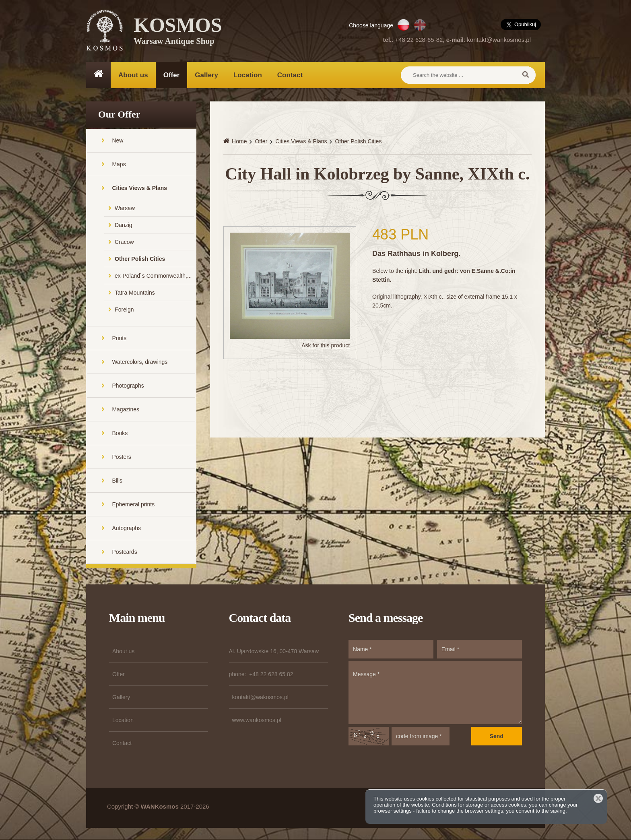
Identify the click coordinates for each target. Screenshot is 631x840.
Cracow (124, 242)
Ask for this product (326, 345)
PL (403, 25)
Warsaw (125, 208)
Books (120, 433)
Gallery (206, 75)
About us (133, 75)
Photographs (128, 386)
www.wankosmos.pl (257, 720)
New (118, 140)
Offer (172, 75)
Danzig (124, 225)
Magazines (126, 409)
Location (248, 75)
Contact (290, 75)
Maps (119, 164)
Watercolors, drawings (140, 362)
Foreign (124, 310)
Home (239, 141)
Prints (119, 338)
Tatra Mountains (135, 293)
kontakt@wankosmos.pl (499, 40)
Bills (117, 481)
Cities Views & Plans (139, 188)
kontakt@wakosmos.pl (260, 697)
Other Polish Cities (140, 259)
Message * (435, 693)
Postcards (124, 552)
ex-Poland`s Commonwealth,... (153, 276)
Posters (121, 457)
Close (598, 798)
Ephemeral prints (133, 504)
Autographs (126, 528)
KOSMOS (178, 32)
